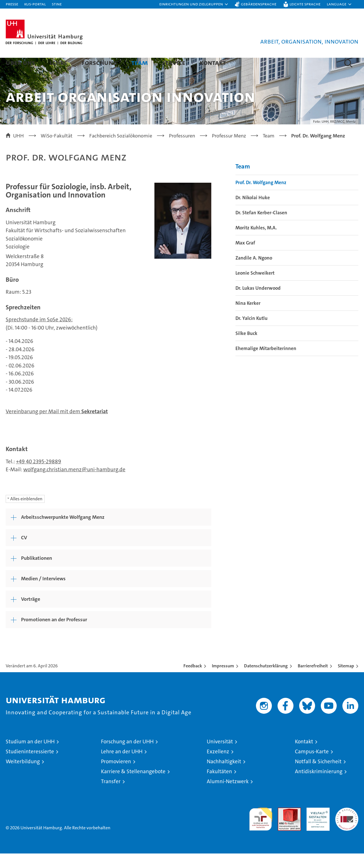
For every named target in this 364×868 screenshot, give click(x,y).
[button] (194, 4)
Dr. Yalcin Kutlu (252, 333)
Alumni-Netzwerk (228, 796)
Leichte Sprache (305, 4)
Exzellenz (218, 766)
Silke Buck (246, 348)
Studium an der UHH (30, 756)
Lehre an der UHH (122, 766)
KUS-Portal (35, 4)
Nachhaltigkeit (224, 776)
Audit (283, 825)
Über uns (20, 62)
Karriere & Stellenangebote (133, 786)
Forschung (99, 62)
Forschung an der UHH (127, 756)
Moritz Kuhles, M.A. (256, 242)
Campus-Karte (312, 766)
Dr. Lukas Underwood (258, 303)
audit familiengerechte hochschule (261, 831)
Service (174, 62)
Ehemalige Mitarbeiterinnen (266, 363)
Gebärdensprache (259, 4)
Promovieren (116, 776)
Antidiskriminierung (319, 786)
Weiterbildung (23, 776)
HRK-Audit (317, 825)
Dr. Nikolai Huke (253, 212)
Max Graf (245, 257)
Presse (12, 4)
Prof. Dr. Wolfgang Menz (261, 197)
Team (140, 62)
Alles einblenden (26, 513)
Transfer (111, 796)
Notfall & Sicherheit (318, 776)
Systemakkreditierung (347, 825)
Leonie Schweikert (255, 287)
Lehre (58, 62)
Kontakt (213, 62)
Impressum (223, 680)
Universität (220, 756)
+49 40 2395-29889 (39, 476)
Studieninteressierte (30, 766)
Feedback (193, 680)
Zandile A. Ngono (254, 272)
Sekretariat (95, 426)
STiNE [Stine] (57, 4)
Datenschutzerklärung (266, 680)
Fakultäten (219, 786)
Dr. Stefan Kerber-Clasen (261, 227)
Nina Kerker (248, 318)
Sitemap (346, 680)
